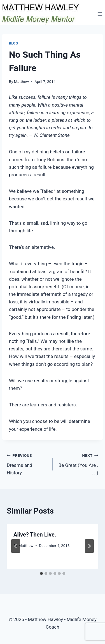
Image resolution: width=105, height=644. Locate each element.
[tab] (41, 573)
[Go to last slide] (16, 546)
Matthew (21, 81)
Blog (13, 43)
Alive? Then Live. (35, 535)
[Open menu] (100, 14)
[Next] (89, 546)
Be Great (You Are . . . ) (78, 463)
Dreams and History (27, 463)
